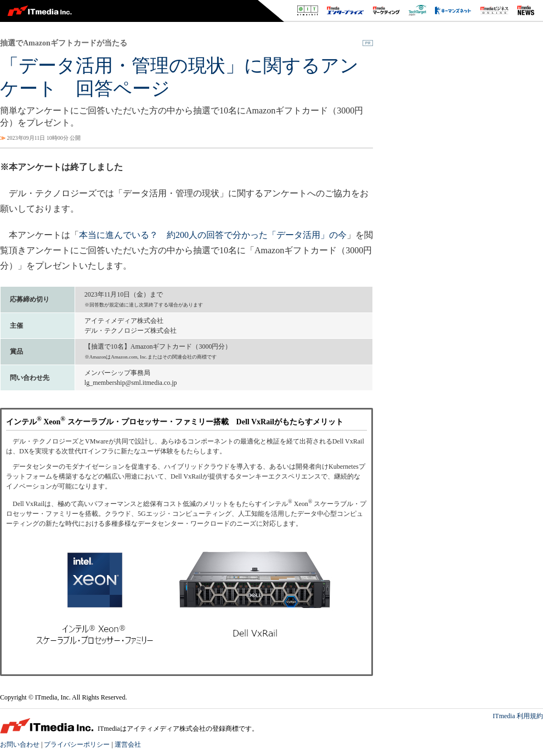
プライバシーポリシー (77, 744)
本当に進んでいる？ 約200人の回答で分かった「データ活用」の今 (213, 235)
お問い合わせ (20, 744)
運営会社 (128, 744)
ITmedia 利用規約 (518, 716)
